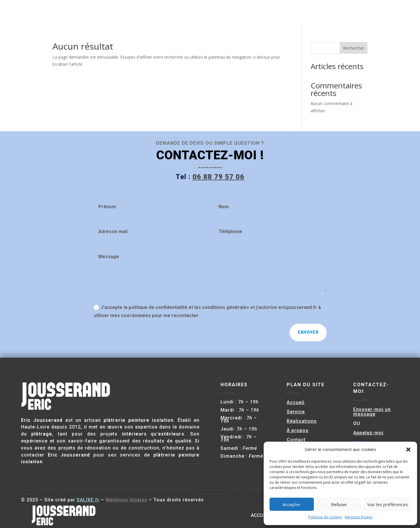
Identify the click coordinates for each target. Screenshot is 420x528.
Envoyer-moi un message (372, 412)
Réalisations (317, 12)
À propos (350, 12)
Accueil (260, 12)
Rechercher (354, 48)
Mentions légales (359, 517)
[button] (408, 450)
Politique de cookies (325, 517)
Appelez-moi (368, 433)
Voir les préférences (388, 504)
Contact (378, 12)
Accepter (292, 504)
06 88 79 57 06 (218, 177)
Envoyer (308, 332)
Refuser (339, 504)
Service (285, 12)
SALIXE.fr (88, 500)
